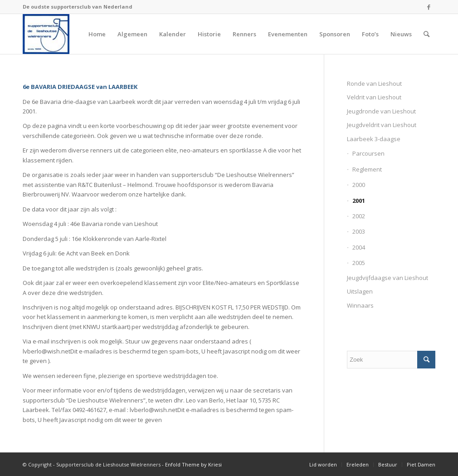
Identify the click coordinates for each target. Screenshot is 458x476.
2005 (359, 263)
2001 (359, 201)
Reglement (367, 169)
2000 (359, 185)
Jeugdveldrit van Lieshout (382, 125)
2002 (359, 216)
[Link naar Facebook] (429, 7)
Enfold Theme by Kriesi (193, 464)
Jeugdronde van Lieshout (381, 111)
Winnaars (360, 305)
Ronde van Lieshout (374, 83)
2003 (359, 231)
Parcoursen (368, 153)
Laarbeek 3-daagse (374, 139)
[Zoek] (426, 34)
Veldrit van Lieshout (374, 97)
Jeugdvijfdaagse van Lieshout (387, 278)
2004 (359, 247)
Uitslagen (360, 291)
